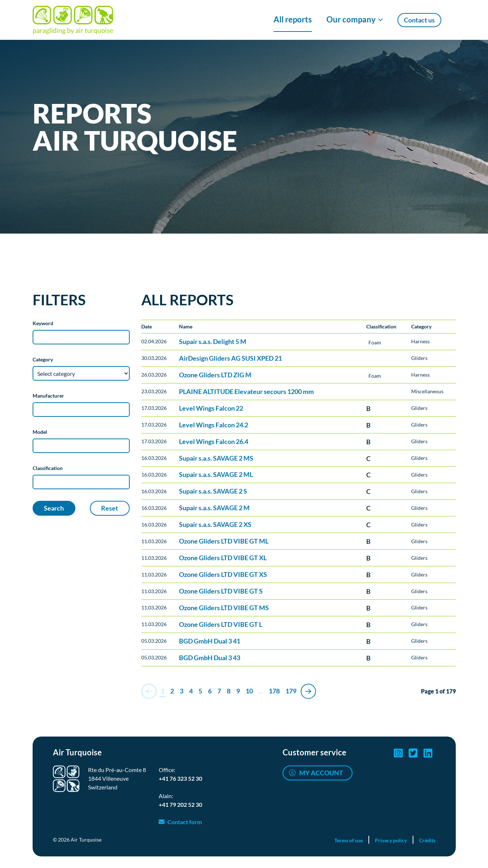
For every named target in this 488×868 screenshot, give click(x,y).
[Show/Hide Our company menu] (355, 20)
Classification (48, 468)
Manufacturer (48, 396)
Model (40, 432)
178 (274, 691)
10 (249, 691)
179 (291, 691)
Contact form (185, 822)
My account (321, 773)
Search (54, 508)
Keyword (43, 323)
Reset (110, 508)
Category (43, 359)
